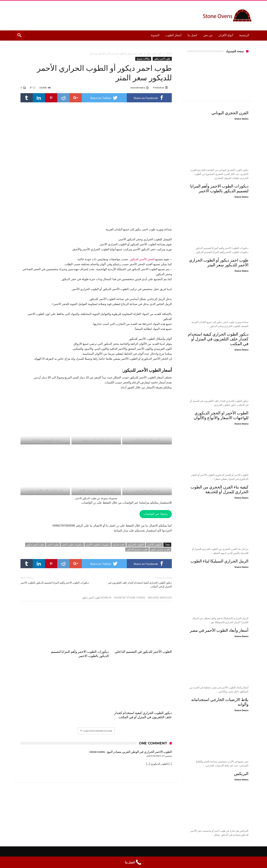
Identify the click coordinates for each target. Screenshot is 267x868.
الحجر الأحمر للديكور (142, 259)
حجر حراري (119, 544)
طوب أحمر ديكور (154, 54)
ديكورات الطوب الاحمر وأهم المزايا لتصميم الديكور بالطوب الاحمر (55, 580)
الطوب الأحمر (154, 544)
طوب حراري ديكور (160, 549)
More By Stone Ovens (130, 597)
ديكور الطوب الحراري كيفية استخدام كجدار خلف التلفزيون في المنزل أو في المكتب (137, 582)
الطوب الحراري (136, 544)
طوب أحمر (53, 544)
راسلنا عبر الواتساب (156, 514)
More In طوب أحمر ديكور (97, 597)
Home (169, 54)
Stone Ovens (241, 119)
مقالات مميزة (143, 59)
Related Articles (160, 597)
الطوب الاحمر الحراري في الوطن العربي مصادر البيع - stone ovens (131, 687)
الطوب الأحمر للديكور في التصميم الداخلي (149, 646)
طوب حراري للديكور (137, 549)
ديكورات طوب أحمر (72, 544)
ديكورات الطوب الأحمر (98, 544)
